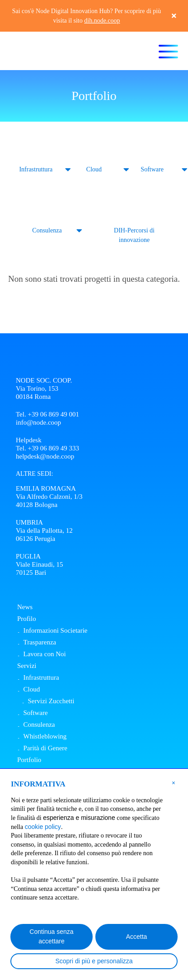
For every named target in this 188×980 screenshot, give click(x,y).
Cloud (94, 169)
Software (152, 169)
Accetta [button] (137, 937)
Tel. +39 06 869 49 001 (47, 414)
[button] (174, 782)
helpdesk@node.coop (45, 456)
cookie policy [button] (43, 827)
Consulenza (47, 230)
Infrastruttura (36, 169)
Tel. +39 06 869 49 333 (47, 448)
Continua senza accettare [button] (51, 936)
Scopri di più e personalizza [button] (94, 961)
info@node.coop (38, 422)
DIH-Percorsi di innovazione (134, 235)
